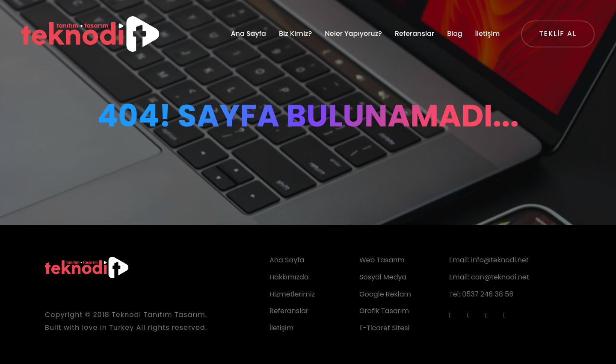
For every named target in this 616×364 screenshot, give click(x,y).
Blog (455, 34)
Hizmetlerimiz (292, 294)
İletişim (488, 34)
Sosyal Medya (383, 277)
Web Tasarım (382, 260)
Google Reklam (385, 294)
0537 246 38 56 (488, 294)
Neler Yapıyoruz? (353, 34)
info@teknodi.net (500, 260)
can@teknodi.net (500, 277)
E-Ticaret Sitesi (385, 328)
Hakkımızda (289, 277)
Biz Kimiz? (295, 34)
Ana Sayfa (248, 34)
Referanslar (415, 34)
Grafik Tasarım (384, 311)
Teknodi (126, 315)
